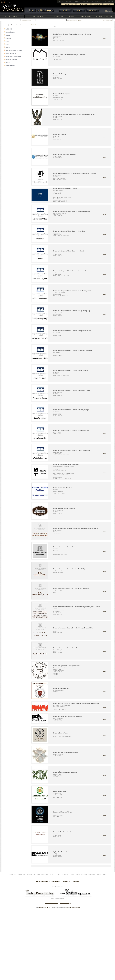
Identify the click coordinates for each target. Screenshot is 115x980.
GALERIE (33, 875)
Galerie (8, 35)
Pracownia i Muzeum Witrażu (63, 812)
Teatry (8, 62)
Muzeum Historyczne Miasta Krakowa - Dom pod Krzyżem (72, 271)
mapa (105, 38)
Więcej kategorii (11, 66)
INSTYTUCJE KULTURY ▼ (12, 16)
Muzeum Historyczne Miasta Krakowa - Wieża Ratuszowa (72, 450)
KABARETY (41, 875)
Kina (7, 41)
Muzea (8, 47)
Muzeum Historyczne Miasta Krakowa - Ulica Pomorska (71, 430)
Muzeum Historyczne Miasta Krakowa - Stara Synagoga (71, 410)
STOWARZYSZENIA (81, 875)
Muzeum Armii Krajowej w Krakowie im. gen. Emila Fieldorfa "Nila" (75, 114)
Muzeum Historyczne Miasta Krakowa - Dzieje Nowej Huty (72, 311)
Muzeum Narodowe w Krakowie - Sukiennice (68, 648)
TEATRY (99, 875)
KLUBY (52, 875)
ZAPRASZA (65, 2)
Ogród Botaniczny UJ (60, 791)
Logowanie (109, 4)
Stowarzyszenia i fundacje (14, 56)
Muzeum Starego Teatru (61, 733)
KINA (47, 875)
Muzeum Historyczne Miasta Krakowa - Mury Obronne (71, 371)
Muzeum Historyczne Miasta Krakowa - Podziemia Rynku (72, 390)
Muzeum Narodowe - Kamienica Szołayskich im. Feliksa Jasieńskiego (76, 528)
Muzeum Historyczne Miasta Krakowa (65, 189)
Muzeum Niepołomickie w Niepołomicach (67, 666)
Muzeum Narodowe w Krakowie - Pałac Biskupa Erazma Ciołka (73, 628)
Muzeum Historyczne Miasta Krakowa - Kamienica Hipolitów (73, 351)
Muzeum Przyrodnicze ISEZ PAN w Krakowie (68, 716)
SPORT (72, 875)
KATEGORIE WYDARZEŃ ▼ (38, 16)
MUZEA (58, 875)
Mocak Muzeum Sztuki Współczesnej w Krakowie (69, 55)
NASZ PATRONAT (86, 16)
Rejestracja (97, 4)
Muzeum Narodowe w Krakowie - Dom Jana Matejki (70, 569)
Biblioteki (9, 29)
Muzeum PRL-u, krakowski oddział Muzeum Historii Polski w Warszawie (76, 703)
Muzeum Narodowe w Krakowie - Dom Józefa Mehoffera (71, 589)
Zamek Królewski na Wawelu (63, 832)
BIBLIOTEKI (13, 875)
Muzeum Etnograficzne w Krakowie (65, 154)
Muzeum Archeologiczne (61, 74)
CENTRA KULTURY (23, 875)
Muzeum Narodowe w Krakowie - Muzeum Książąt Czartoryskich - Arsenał (77, 607)
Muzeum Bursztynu (60, 134)
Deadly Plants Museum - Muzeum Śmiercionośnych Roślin (72, 34)
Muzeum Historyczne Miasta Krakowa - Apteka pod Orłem (72, 211)
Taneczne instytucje (12, 59)
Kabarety (9, 38)
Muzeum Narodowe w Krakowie (63, 547)
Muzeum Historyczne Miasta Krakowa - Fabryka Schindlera (72, 331)
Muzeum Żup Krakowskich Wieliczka (65, 772)
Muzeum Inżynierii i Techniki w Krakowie (66, 465)
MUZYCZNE (65, 875)
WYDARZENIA (59, 16)
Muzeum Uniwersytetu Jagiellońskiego (66, 752)
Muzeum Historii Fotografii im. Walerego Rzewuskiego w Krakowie (75, 174)
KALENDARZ (109, 11)
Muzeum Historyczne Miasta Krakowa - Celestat (69, 251)
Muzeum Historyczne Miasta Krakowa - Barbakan (69, 231)
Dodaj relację (84, 4)
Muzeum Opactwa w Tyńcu (62, 688)
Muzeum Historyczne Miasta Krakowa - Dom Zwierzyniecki (72, 291)
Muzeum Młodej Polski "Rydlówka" (65, 508)
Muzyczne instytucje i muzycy (15, 50)
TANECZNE (92, 875)
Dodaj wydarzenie (69, 4)
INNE (104, 875)
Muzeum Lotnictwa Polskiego (63, 488)
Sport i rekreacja (11, 53)
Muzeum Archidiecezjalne (62, 94)
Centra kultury (10, 32)
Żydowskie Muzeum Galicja (62, 852)
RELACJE (72, 16)
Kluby (8, 44)
